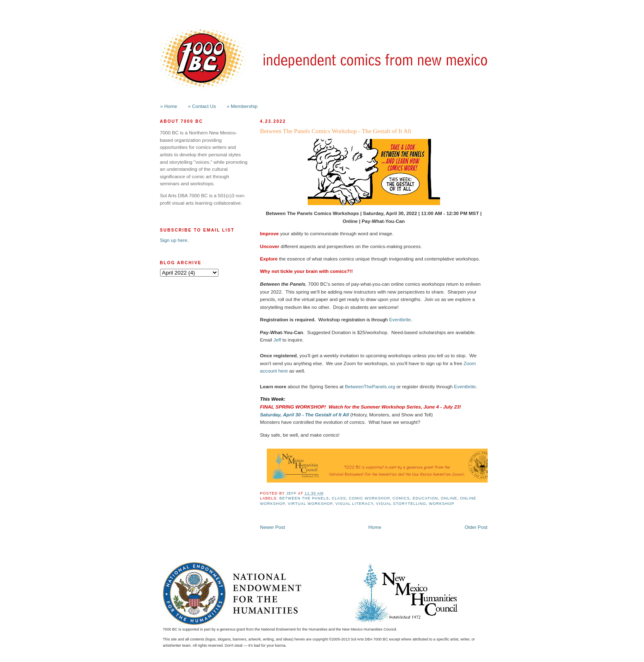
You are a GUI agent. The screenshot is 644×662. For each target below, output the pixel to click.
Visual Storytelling (401, 504)
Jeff (277, 340)
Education (425, 498)
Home (375, 527)
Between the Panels (304, 498)
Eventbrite (400, 319)
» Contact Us (202, 106)
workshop (442, 504)
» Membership (242, 106)
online (449, 498)
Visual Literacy (354, 504)
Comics (401, 498)
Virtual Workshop (310, 504)
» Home (169, 106)
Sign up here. (175, 240)
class (339, 498)
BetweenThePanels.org (370, 386)
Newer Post (273, 527)
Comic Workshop (369, 498)
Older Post (476, 527)
